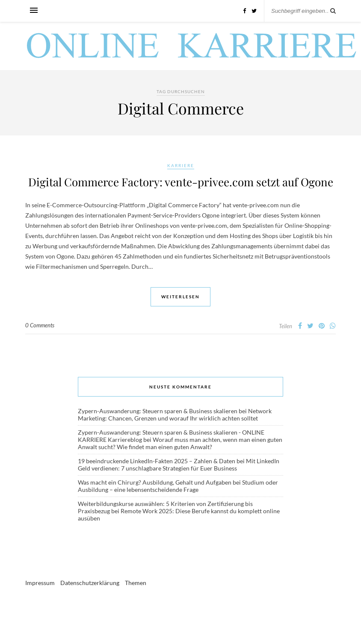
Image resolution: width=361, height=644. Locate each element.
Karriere (181, 165)
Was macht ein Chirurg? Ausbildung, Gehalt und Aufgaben (155, 482)
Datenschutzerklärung (90, 583)
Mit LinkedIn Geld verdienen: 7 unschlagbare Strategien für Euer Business (179, 465)
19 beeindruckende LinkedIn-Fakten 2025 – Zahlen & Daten (157, 461)
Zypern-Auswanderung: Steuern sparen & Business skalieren (158, 411)
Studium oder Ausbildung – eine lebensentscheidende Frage (178, 486)
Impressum (40, 583)
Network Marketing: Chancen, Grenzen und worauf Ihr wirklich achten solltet (175, 415)
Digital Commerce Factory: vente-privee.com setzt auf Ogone (181, 182)
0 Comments (40, 325)
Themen (136, 583)
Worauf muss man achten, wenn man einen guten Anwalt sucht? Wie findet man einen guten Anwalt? (180, 443)
